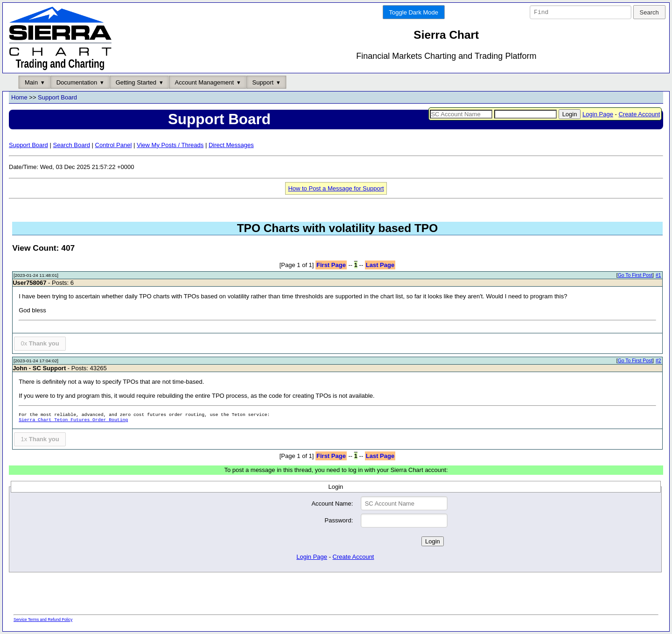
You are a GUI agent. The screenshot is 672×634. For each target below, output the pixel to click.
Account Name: (332, 504)
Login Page (598, 114)
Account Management (204, 82)
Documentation (77, 82)
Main (31, 82)
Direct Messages (231, 145)
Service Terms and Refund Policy (43, 620)
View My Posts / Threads (170, 145)
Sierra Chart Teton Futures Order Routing (73, 420)
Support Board (57, 98)
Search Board (71, 145)
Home (19, 98)
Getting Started (136, 82)
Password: (339, 521)
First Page (331, 265)
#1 (658, 276)
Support (263, 82)
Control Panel (114, 145)
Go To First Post (635, 276)
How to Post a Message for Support (336, 188)
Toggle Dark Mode (414, 12)
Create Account (639, 114)
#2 (658, 361)
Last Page (380, 265)
